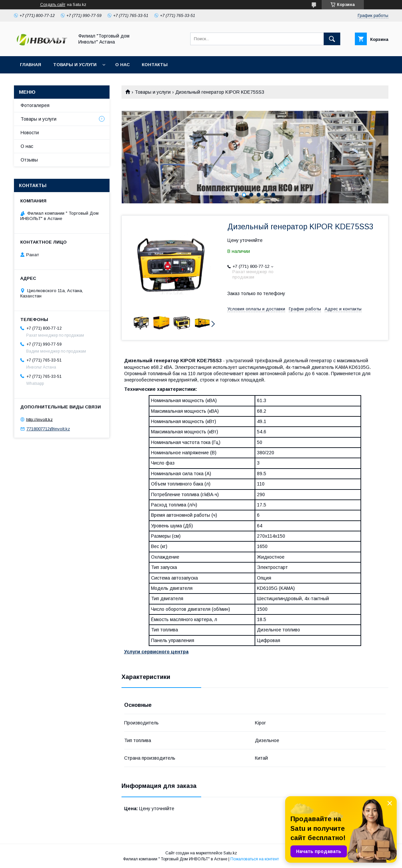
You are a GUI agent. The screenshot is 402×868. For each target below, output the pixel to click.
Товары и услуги (75, 65)
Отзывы (29, 160)
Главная (31, 65)
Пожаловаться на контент (255, 859)
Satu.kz (230, 853)
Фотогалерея (35, 105)
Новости (30, 133)
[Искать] (332, 39)
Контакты (155, 65)
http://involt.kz (40, 419)
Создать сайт (53, 5)
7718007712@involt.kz (48, 429)
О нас (122, 65)
